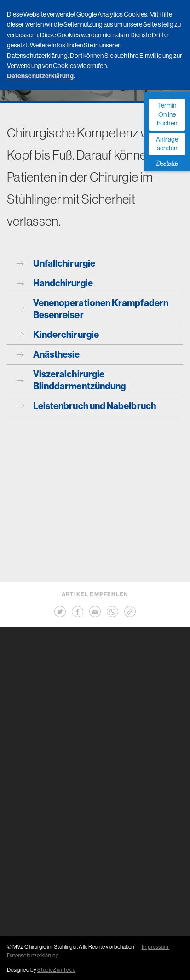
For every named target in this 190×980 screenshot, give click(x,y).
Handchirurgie (55, 283)
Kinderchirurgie (58, 334)
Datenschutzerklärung (33, 955)
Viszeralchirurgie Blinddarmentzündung (71, 380)
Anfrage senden (167, 144)
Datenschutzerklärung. (41, 76)
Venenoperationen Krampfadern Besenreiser (92, 309)
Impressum (156, 947)
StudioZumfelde (56, 970)
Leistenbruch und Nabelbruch (86, 406)
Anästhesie (48, 354)
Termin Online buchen (167, 114)
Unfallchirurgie (56, 263)
